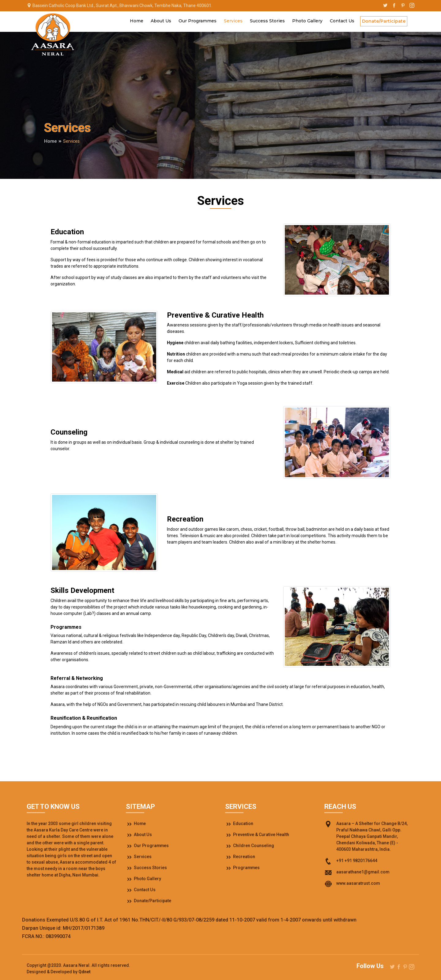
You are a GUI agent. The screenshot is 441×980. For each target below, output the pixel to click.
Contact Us (342, 21)
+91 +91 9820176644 (357, 861)
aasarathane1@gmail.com (363, 872)
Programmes (243, 868)
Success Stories (267, 21)
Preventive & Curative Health (257, 835)
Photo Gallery (307, 21)
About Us (161, 21)
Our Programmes (198, 21)
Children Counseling (250, 846)
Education (239, 824)
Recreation (240, 857)
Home (137, 21)
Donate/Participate (384, 21)
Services (233, 21)
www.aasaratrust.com (358, 883)
